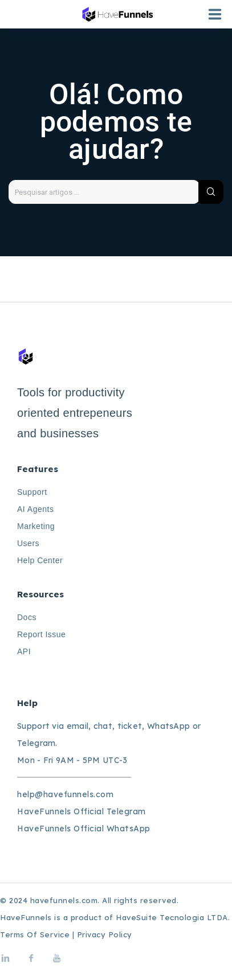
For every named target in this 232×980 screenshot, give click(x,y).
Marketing (36, 526)
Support (32, 492)
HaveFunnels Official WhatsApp (84, 829)
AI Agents (35, 509)
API (24, 651)
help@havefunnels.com (65, 794)
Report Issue (41, 634)
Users (28, 543)
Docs (27, 617)
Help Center (40, 560)
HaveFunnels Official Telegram (82, 811)
